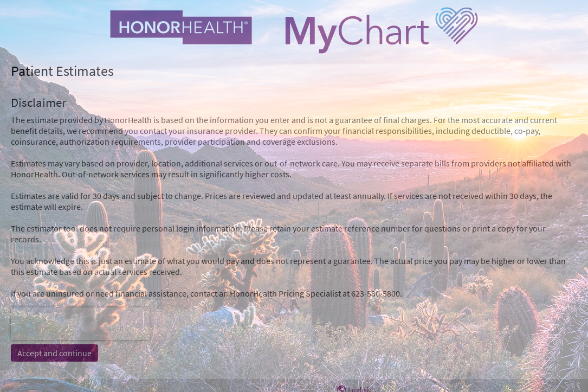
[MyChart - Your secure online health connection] (294, 30)
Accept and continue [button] (54, 353)
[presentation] (80, 324)
